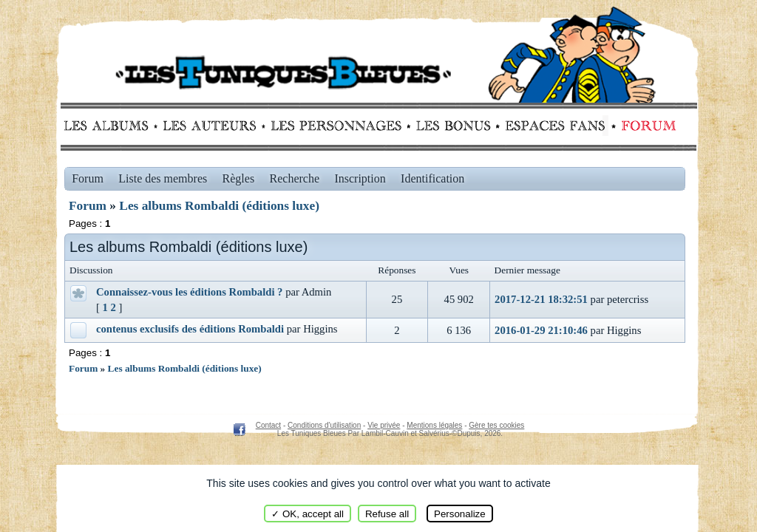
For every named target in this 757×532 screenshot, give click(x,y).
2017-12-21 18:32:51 (541, 299)
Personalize (460, 514)
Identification (432, 178)
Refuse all (387, 514)
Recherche (295, 178)
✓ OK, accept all (308, 514)
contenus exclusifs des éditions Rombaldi (190, 329)
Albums (111, 126)
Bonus (452, 126)
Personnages (336, 126)
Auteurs (215, 126)
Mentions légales (434, 425)
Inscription (360, 178)
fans (555, 126)
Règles (239, 178)
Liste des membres (163, 178)
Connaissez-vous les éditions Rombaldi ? (189, 292)
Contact (268, 425)
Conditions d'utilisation (324, 425)
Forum (645, 126)
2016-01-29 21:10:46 (541, 330)
